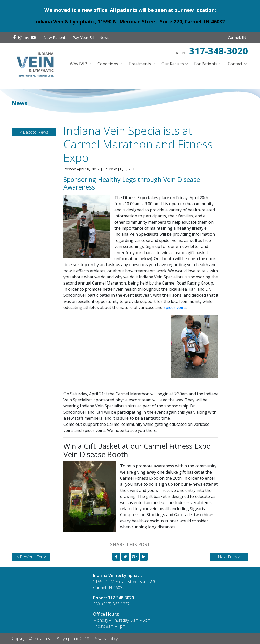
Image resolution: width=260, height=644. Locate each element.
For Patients (206, 64)
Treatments (140, 64)
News (104, 37)
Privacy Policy (105, 639)
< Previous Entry (31, 557)
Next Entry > (229, 557)
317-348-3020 (219, 51)
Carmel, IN (237, 37)
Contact (235, 64)
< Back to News (34, 132)
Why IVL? (78, 64)
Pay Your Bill (83, 37)
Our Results (173, 64)
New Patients (56, 37)
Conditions (108, 64)
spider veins (175, 307)
